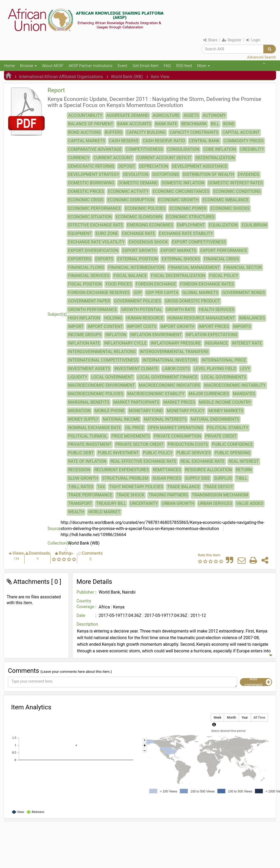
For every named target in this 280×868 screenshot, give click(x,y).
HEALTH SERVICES (216, 310)
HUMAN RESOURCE (145, 318)
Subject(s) (57, 314)
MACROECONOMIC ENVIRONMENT (101, 385)
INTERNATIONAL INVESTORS (170, 360)
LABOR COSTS (176, 369)
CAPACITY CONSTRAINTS (194, 132)
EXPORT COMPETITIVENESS (199, 242)
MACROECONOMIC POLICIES (96, 394)
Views (18, 553)
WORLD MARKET (104, 512)
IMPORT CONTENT (105, 326)
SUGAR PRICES (167, 478)
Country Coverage (85, 604)
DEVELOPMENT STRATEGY (94, 174)
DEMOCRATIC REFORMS (91, 166)
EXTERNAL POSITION (137, 259)
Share (210, 40)
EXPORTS (104, 259)
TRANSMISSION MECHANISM (220, 495)
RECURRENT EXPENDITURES (121, 470)
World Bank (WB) (127, 77)
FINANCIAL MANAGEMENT (194, 267)
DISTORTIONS (166, 174)
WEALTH (76, 512)
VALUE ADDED (250, 503)
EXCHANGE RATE (139, 233)
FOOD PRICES (119, 284)
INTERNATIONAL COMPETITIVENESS (103, 360)
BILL (215, 124)
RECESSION (79, 470)
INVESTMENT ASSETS (89, 369)
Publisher (85, 592)
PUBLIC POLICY (158, 453)
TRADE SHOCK (130, 495)
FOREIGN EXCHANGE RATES (207, 284)
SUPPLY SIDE (197, 478)
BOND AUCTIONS (84, 132)
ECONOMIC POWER (188, 208)
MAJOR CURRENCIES (209, 394)
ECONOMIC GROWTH (179, 200)
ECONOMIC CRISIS (86, 200)
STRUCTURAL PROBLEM (125, 478)
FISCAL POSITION (85, 284)
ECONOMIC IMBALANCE (226, 200)
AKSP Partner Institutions (91, 66)
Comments (92, 553)
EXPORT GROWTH (139, 250)
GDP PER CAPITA (162, 293)
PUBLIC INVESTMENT (118, 453)
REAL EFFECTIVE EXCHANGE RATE (143, 461)
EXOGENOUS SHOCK (148, 242)
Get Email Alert (146, 66)
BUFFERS (114, 132)
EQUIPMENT (80, 233)
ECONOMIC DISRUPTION (131, 200)
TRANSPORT (80, 503)
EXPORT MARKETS (179, 250)
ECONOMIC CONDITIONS (237, 191)
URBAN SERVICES (215, 503)
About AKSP (53, 66)
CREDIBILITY (252, 149)
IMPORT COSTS (142, 326)
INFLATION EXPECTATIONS (212, 335)
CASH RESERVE (124, 141)
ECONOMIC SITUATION (90, 217)
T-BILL (242, 478)
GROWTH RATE (180, 310)
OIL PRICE (134, 428)
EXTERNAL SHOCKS (181, 259)
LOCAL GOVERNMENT (112, 377)
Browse (28, 66)
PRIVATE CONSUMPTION (177, 436)
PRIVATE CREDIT (221, 436)
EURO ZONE (107, 233)
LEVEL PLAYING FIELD (215, 369)
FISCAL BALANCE (130, 276)
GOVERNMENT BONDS (243, 293)
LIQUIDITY (78, 377)
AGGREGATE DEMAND (128, 115)
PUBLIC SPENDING (232, 453)
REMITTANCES (167, 470)
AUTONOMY (214, 115)
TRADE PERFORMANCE (90, 495)
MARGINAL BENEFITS (89, 402)
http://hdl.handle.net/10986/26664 (93, 535)
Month (231, 718)
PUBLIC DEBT (81, 453)
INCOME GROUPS (85, 335)
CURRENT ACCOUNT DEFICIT (164, 158)
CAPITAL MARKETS (87, 141)
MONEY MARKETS (226, 411)
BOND (229, 124)
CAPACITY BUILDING (146, 132)
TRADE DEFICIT (218, 487)
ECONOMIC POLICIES (145, 208)
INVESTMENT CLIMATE (136, 369)
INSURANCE (216, 343)
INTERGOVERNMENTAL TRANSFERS (174, 352)
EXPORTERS (80, 259)
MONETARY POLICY (186, 411)
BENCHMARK (194, 124)
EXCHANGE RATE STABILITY (186, 233)
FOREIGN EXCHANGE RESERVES (99, 293)
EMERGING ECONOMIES (150, 225)
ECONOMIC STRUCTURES (190, 217)
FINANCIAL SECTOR (243, 267)
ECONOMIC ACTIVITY (128, 191)
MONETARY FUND (146, 411)
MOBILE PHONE (110, 411)
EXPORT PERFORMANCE (224, 250)
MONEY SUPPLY (83, 419)
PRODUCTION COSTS (188, 444)
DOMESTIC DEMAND (138, 183)
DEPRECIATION (154, 166)
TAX (101, 487)
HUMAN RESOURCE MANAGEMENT (201, 318)
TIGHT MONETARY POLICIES (136, 487)
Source (54, 529)
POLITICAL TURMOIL (88, 436)
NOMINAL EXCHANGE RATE (94, 428)
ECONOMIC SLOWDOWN (139, 217)
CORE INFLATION (220, 149)
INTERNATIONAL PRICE (224, 360)
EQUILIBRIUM (254, 225)
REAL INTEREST (244, 461)
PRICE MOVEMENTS (131, 436)
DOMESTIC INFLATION (183, 183)
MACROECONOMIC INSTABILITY (235, 385)
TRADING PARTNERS (168, 495)
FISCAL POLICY (224, 276)
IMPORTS (242, 326)
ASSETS (191, 115)
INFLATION (116, 335)
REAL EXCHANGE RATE (203, 461)
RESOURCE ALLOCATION (209, 470)
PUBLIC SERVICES (194, 453)
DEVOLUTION (136, 174)
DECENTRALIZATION (215, 158)
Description (87, 624)
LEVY (245, 369)
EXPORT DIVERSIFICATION (93, 250)
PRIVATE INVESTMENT (90, 444)
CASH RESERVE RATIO (164, 141)
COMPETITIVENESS (144, 149)
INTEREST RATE (247, 343)
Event (123, 66)
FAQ (167, 66)
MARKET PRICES (179, 402)
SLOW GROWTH (83, 478)
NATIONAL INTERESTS (165, 419)
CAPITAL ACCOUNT (241, 132)
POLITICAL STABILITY (228, 428)
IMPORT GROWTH (177, 326)
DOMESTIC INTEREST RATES (236, 183)
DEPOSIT (127, 166)
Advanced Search (261, 57)
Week (217, 718)
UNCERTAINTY (144, 503)
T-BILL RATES (81, 487)
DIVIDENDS (249, 174)
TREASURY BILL (111, 503)
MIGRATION (79, 411)
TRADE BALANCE (183, 487)
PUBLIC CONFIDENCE (232, 444)
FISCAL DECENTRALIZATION (178, 276)
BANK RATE (166, 124)
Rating (65, 553)
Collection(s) (58, 543)
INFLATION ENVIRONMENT (156, 335)
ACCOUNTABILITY (85, 115)
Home (10, 66)
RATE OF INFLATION (87, 461)
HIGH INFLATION (84, 318)
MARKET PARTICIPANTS (136, 402)
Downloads (39, 553)
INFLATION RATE (84, 343)
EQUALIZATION (223, 225)
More (204, 66)
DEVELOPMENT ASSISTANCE (200, 166)
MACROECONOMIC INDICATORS (170, 385)
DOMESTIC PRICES (86, 191)
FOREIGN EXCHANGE (156, 284)
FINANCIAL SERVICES (89, 276)
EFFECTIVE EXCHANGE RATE (96, 225)
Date (81, 615)
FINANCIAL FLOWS (86, 267)
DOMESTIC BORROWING (91, 183)
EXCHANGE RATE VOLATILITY (96, 242)
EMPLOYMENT (191, 225)
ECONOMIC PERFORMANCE (94, 208)
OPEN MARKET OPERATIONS (175, 428)
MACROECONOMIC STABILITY (156, 394)
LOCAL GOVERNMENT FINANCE (168, 377)
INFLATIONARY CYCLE (125, 343)
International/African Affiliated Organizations (61, 77)
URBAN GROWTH (178, 503)
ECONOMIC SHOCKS (230, 208)
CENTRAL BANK (204, 141)
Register (232, 40)
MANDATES (244, 394)
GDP (138, 293)
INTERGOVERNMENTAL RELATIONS (102, 352)
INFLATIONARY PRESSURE (176, 343)
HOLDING (113, 318)
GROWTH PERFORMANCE (92, 310)
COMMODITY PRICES (244, 141)
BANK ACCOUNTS (134, 124)
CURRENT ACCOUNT (113, 158)
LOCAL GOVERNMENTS (224, 377)
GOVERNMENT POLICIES (137, 301)
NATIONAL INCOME (121, 419)
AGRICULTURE (166, 115)
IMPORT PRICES (214, 326)
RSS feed (184, 66)
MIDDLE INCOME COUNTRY (225, 402)
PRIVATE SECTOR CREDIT (139, 444)
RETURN (244, 470)
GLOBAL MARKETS (200, 293)
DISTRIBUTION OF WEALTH (209, 174)
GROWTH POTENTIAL (141, 310)
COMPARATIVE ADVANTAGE (95, 149)
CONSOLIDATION (183, 149)
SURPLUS (223, 478)
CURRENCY (79, 158)
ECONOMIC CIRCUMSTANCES (181, 191)
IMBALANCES (252, 318)
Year (245, 718)
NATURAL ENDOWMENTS (215, 419)
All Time (259, 718)
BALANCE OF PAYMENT (91, 124)
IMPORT (76, 326)
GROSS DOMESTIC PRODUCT (193, 301)
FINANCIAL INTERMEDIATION (136, 267)
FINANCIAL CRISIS (221, 259)
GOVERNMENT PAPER (89, 301)
